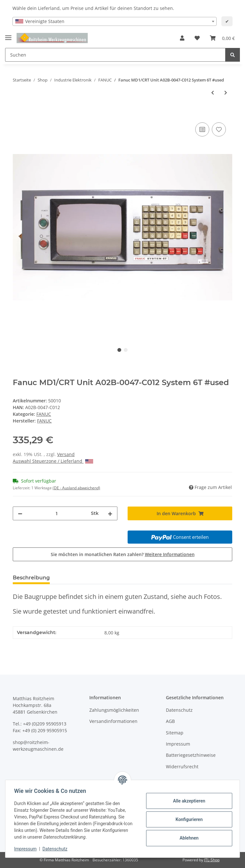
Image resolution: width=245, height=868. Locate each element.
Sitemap (175, 733)
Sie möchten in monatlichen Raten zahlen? (123, 554)
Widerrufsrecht (182, 767)
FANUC (44, 414)
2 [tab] (126, 350)
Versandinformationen (113, 721)
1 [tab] (119, 350)
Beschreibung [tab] (31, 578)
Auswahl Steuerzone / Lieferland (53, 461)
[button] (182, 38)
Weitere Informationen (170, 554)
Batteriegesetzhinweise (191, 755)
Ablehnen (187, 838)
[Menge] (57, 513)
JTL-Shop (212, 860)
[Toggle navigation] (8, 35)
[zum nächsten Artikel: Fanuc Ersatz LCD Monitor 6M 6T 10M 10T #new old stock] (226, 93)
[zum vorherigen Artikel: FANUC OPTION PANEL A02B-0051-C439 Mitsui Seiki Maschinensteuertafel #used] (213, 93)
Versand (66, 454)
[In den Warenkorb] (18, 114)
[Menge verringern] (20, 513)
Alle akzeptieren (187, 801)
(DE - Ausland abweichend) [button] (76, 488)
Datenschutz (179, 710)
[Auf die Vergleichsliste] (202, 129)
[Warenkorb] (222, 38)
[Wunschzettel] (197, 38)
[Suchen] (115, 55)
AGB (170, 721)
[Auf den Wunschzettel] (219, 129)
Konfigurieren (187, 819)
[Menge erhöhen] (110, 513)
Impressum (178, 744)
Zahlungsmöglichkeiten (114, 710)
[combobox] (115, 21)
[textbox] (115, 21)
